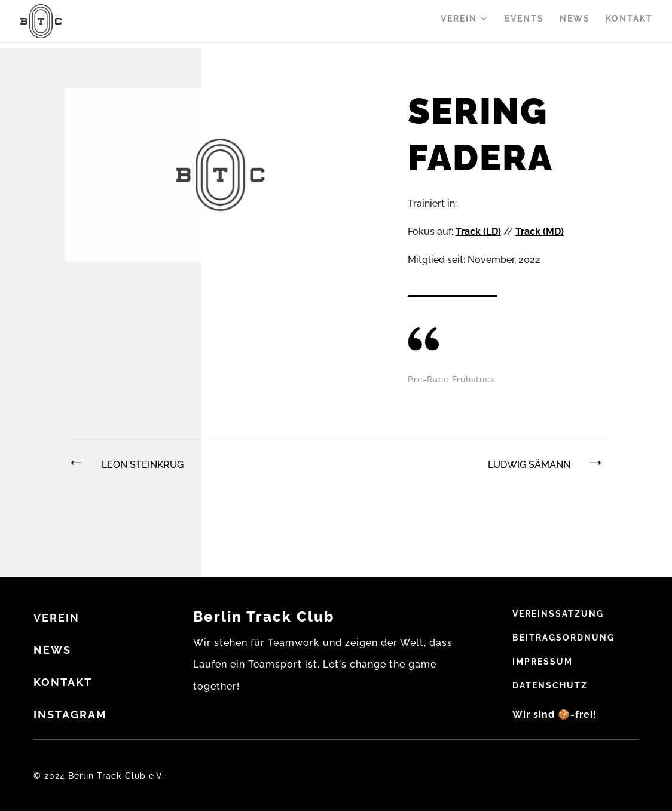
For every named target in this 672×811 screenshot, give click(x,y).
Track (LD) (478, 232)
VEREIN (56, 618)
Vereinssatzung (558, 614)
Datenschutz (550, 685)
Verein (459, 24)
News (575, 24)
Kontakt (629, 24)
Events (524, 24)
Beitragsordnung (563, 638)
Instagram (70, 714)
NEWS (52, 650)
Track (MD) (540, 232)
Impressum (543, 662)
